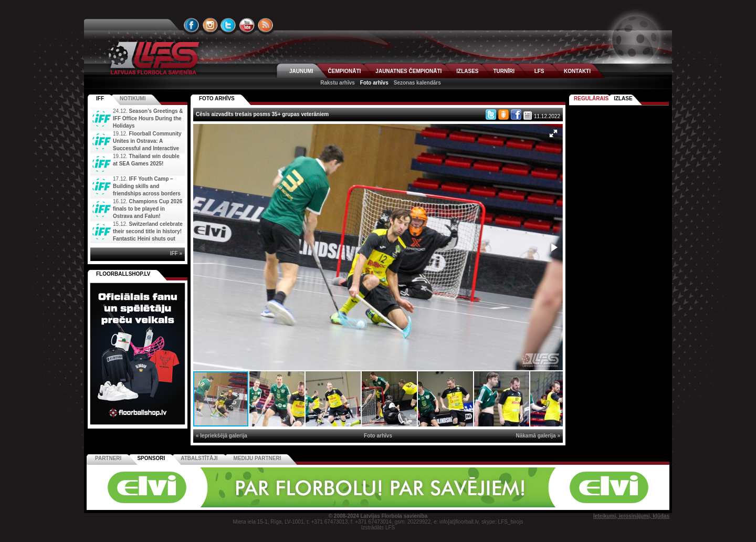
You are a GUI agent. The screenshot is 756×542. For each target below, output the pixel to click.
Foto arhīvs (374, 83)
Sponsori (151, 458)
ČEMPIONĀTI (345, 71)
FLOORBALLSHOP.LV (123, 274)
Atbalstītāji (199, 458)
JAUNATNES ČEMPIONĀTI (408, 71)
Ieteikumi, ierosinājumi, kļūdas (631, 516)
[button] (553, 133)
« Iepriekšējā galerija (222, 436)
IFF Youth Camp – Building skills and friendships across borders (147, 186)
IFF (100, 98)
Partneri (108, 458)
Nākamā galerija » (538, 436)
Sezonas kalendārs (417, 83)
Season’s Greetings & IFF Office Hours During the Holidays (148, 118)
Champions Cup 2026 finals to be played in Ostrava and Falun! (148, 209)
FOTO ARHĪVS (217, 98)
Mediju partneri (258, 458)
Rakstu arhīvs (338, 83)
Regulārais (591, 98)
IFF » (176, 253)
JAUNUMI (301, 71)
